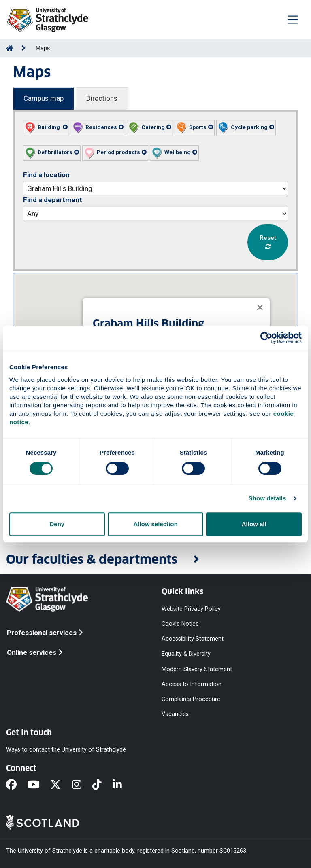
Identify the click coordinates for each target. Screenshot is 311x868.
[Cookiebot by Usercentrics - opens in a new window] (266, 338)
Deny (57, 524)
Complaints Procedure (191, 699)
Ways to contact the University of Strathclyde (66, 750)
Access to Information (192, 684)
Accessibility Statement (193, 639)
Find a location (46, 175)
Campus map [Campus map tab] (44, 98)
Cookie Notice (180, 624)
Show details (267, 498)
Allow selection (155, 524)
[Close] (260, 307)
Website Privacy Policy (191, 609)
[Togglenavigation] (293, 19)
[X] (61, 785)
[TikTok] (102, 785)
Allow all (254, 524)
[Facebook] (17, 785)
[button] (46, 127)
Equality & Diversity (186, 654)
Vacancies (175, 714)
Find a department (53, 200)
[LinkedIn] (123, 785)
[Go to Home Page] (10, 48)
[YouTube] (39, 785)
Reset (268, 242)
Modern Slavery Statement (197, 669)
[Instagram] (82, 785)
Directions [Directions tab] (102, 98)
